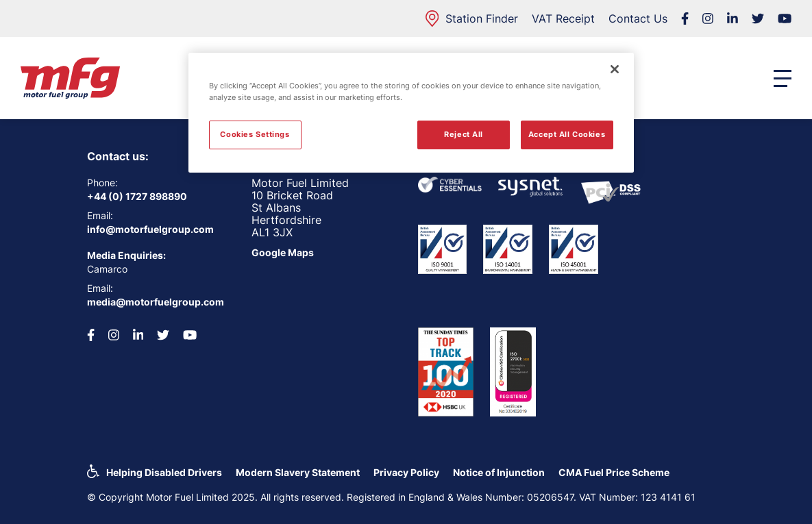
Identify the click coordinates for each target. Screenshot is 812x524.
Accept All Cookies (567, 134)
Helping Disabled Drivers (164, 472)
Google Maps (283, 252)
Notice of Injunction (499, 472)
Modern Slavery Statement (298, 472)
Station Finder (472, 18)
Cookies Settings (255, 134)
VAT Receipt (563, 18)
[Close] (615, 69)
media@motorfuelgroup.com (156, 302)
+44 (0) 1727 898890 (137, 196)
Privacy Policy (406, 472)
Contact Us (638, 18)
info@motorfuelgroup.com (150, 229)
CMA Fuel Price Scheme (614, 472)
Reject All (464, 134)
